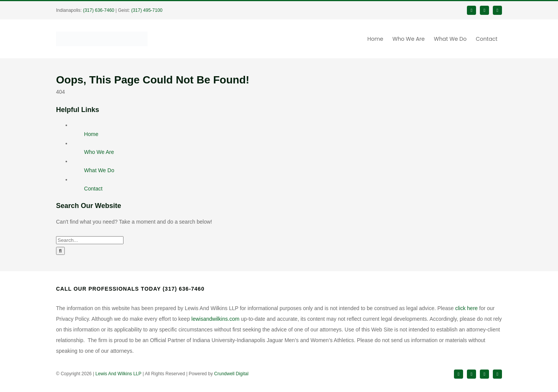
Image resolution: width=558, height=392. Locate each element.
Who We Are (99, 152)
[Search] (60, 251)
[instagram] (484, 374)
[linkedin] (497, 10)
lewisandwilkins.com (215, 319)
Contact (93, 189)
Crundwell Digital (231, 374)
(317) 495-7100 (147, 10)
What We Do (99, 170)
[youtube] (497, 374)
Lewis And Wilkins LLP (118, 374)
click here (466, 308)
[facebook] (471, 10)
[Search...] (90, 240)
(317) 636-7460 (99, 10)
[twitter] (484, 10)
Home (91, 134)
